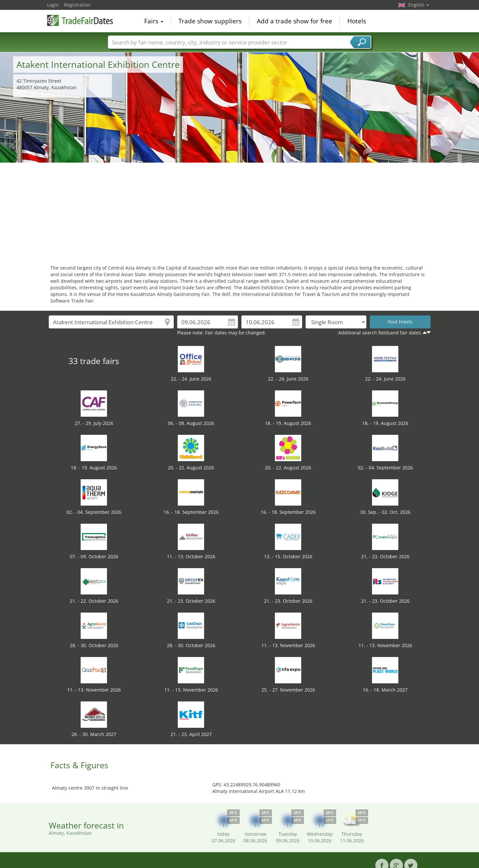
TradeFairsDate (80, 20)
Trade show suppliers (210, 21)
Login (53, 5)
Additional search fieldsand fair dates (380, 333)
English (419, 5)
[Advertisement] (240, 212)
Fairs (154, 21)
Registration (77, 5)
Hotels (357, 21)
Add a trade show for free (294, 21)
